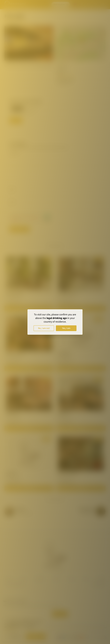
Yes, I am (66, 328)
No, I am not (44, 328)
